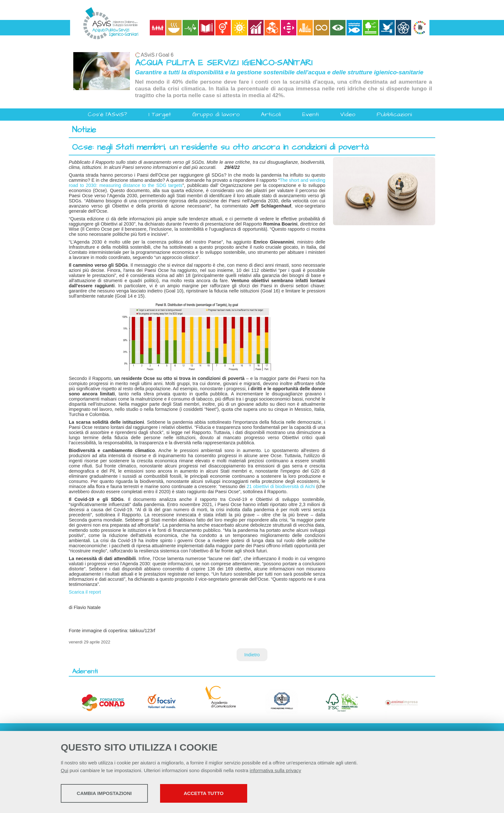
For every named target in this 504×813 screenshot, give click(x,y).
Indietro (252, 655)
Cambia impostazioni (111, 794)
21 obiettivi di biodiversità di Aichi (281, 486)
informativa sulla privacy (275, 771)
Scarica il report (85, 592)
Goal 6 (166, 55)
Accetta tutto (227, 794)
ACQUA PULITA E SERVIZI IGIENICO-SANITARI (224, 63)
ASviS (148, 55)
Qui (64, 771)
